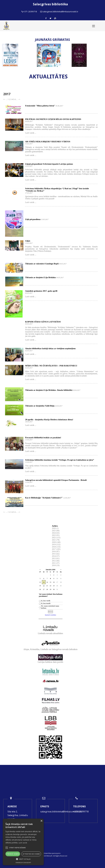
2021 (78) (56, 540)
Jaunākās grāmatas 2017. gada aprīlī (41, 291)
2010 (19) (56, 565)
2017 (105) (56, 549)
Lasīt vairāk (23, 843)
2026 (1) (55, 528)
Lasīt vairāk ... (31, 133)
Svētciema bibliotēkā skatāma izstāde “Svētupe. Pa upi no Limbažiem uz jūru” (60, 460)
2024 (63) (56, 533)
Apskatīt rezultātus (51, 615)
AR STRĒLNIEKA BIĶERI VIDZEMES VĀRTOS (48, 142)
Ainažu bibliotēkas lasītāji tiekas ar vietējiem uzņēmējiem (50, 348)
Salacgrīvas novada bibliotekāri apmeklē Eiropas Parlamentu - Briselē (56, 480)
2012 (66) (56, 561)
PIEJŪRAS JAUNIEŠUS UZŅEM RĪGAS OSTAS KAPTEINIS (53, 119)
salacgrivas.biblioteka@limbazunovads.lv (61, 812)
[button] (23, 859)
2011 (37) (56, 563)
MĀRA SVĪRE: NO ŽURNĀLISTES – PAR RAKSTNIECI (51, 366)
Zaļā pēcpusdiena (33, 219)
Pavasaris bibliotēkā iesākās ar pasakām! (43, 438)
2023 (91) (56, 535)
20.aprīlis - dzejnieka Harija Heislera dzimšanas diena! (49, 420)
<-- (5, 99)
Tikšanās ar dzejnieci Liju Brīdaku (40, 277)
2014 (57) (56, 556)
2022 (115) (56, 538)
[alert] (23, 842)
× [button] (41, 821)
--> (19, 99)
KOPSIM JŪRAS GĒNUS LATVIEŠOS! (43, 322)
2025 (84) (56, 531)
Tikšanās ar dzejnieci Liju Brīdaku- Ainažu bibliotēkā (49, 390)
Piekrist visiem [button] (13, 854)
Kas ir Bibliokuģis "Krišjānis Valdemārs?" (44, 498)
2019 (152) (56, 545)
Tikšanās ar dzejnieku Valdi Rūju (40, 406)
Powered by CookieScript (23, 863)
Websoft (49, 856)
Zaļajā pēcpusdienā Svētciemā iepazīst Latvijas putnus (49, 164)
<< (40, 570)
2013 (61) (56, 558)
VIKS (28, 241)
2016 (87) (56, 552)
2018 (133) (56, 547)
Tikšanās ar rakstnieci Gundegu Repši (42, 264)
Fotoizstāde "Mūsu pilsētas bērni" (40, 106)
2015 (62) (56, 554)
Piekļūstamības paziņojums (51, 853)
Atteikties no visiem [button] (31, 854)
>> (61, 570)
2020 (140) (56, 542)
